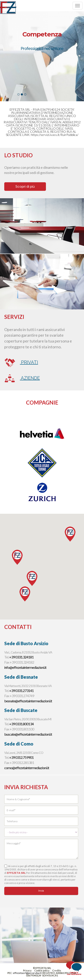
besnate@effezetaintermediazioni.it (28, 701)
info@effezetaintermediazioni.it (25, 667)
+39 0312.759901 (21, 757)
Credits (57, 970)
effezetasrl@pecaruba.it (27, 973)
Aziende (22, 378)
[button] (25, 594)
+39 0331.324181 (21, 657)
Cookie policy (42, 970)
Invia (41, 891)
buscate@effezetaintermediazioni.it (28, 734)
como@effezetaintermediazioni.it (27, 768)
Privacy (27, 970)
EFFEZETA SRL (16, 873)
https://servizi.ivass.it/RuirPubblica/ (55, 135)
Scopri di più (25, 187)
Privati (21, 363)
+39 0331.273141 (21, 691)
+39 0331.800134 (21, 724)
